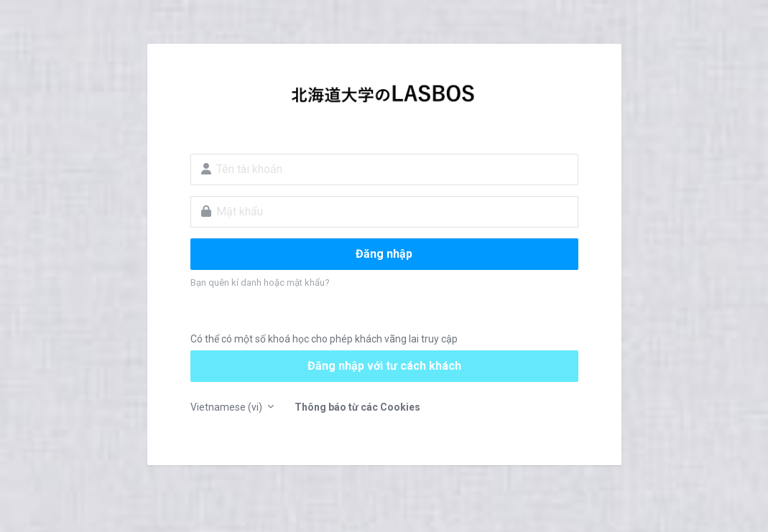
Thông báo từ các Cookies (357, 407)
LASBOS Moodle (384, 98)
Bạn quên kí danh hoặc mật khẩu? (260, 283)
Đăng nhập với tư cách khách (384, 366)
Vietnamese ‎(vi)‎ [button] (227, 407)
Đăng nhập (384, 254)
